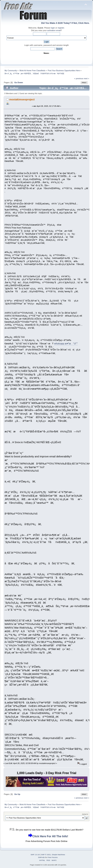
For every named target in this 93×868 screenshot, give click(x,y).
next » (86, 78)
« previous (79, 78)
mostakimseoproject (22, 99)
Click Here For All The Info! (50, 836)
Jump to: (85, 814)
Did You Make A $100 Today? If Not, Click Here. (65, 23)
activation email (54, 30)
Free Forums (53, 857)
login (53, 28)
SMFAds (41, 857)
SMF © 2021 (46, 855)
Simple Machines (58, 855)
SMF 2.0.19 (35, 855)
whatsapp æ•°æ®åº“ (66, 343)
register (61, 28)
